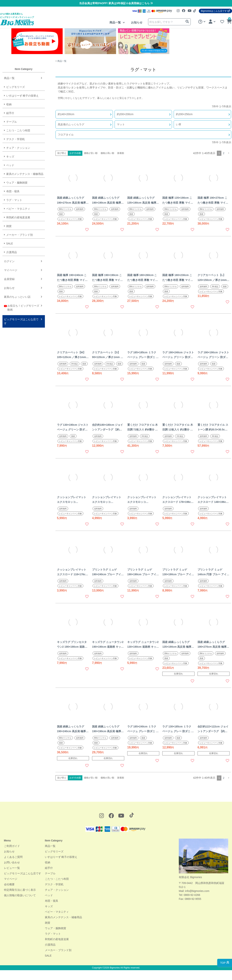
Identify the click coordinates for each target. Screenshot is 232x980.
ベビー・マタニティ (57, 912)
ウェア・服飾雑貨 (55, 928)
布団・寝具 (52, 901)
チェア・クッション (57, 890)
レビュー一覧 (12, 868)
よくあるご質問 (13, 857)
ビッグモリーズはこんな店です (23, 873)
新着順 (121, 153)
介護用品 (50, 945)
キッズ (49, 906)
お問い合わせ (12, 862)
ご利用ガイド (12, 846)
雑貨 (48, 923)
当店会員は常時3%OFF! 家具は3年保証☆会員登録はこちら (116, 3)
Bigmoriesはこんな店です (215, 11)
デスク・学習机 (54, 884)
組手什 (49, 868)
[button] (229, 153)
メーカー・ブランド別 (58, 950)
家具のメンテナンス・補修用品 (63, 917)
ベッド (49, 895)
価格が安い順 (91, 153)
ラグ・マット (53, 934)
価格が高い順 (107, 153)
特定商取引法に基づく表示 (20, 890)
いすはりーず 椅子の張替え (61, 857)
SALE (48, 956)
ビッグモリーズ (54, 851)
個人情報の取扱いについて (20, 895)
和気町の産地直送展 (57, 939)
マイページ (11, 879)
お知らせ (137, 22)
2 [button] (224, 153)
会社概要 (9, 884)
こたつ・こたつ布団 (57, 879)
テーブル (50, 873)
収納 (48, 862)
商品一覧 (116, 22)
